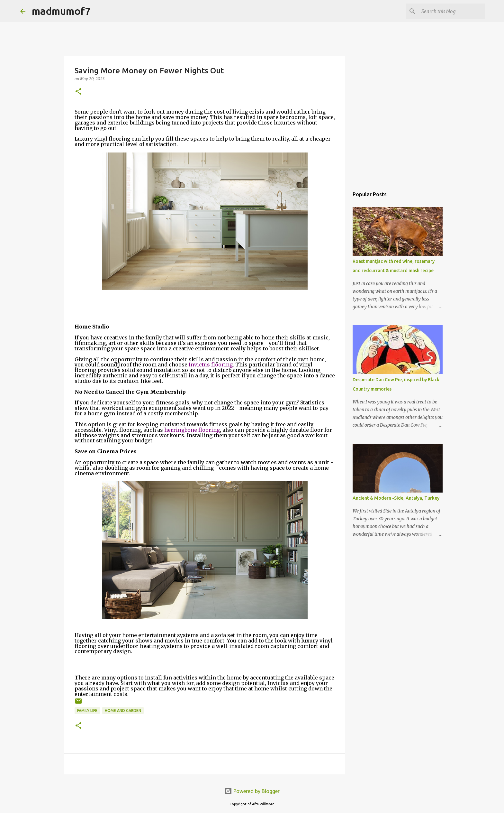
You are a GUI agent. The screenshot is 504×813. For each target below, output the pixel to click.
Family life (87, 711)
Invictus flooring (211, 365)
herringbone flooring (192, 430)
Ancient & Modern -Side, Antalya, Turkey (396, 498)
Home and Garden (123, 711)
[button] (78, 92)
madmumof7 (61, 11)
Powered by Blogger (252, 791)
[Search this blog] (451, 11)
